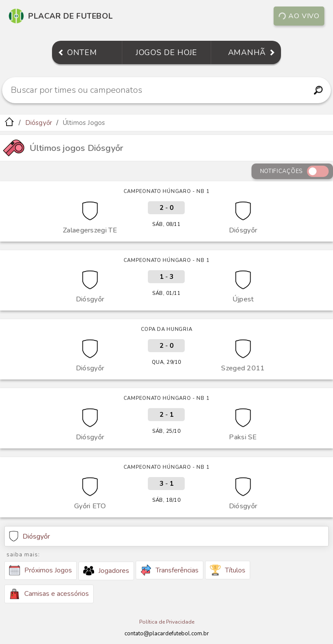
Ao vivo (299, 16)
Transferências (170, 570)
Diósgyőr (39, 123)
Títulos (228, 570)
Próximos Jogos (41, 570)
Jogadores (106, 571)
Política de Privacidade (167, 622)
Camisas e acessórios (49, 594)
